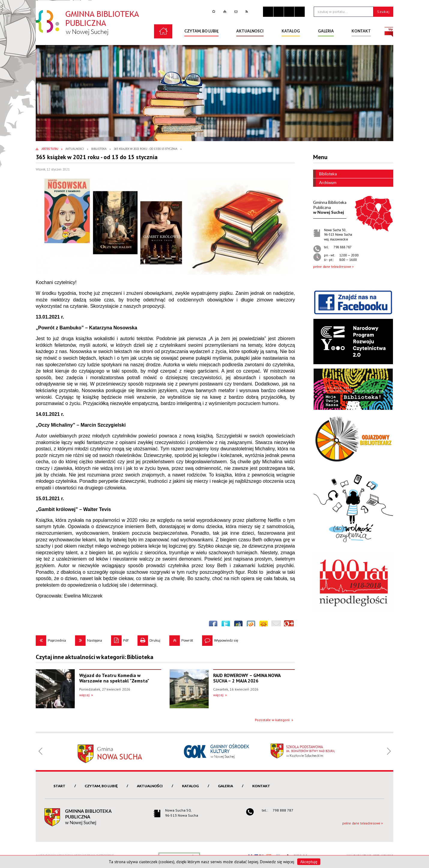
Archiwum (325, 183)
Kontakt (261, 786)
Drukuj (149, 639)
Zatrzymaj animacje (268, 12)
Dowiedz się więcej (277, 862)
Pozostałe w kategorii (272, 720)
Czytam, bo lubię (101, 786)
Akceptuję (309, 862)
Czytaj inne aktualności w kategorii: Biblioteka (95, 657)
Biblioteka (325, 174)
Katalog (190, 786)
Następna (89, 639)
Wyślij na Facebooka (213, 625)
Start (59, 786)
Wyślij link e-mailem (276, 625)
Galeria (225, 786)
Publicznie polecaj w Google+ (289, 625)
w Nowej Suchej (330, 207)
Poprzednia (51, 639)
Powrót (181, 639)
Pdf (120, 639)
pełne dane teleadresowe (332, 267)
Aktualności (150, 786)
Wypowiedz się (220, 639)
